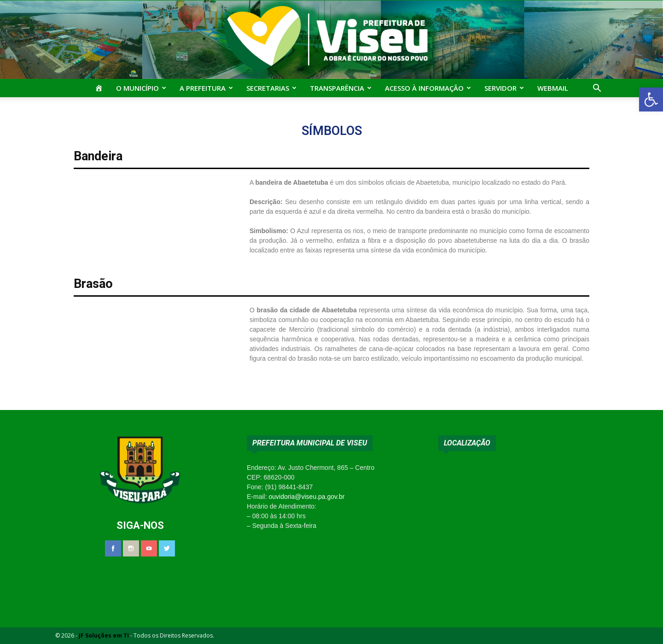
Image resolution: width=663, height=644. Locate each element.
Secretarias (271, 88)
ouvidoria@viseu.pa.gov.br (306, 497)
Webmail (553, 88)
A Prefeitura (206, 88)
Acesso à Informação (428, 88)
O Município (141, 88)
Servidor (504, 88)
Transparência (341, 88)
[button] (651, 100)
